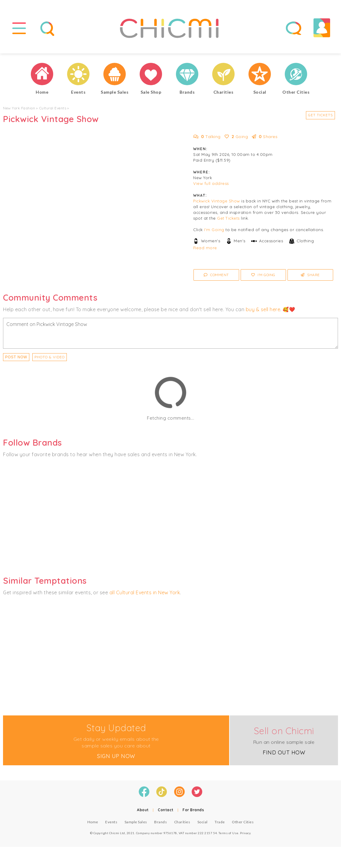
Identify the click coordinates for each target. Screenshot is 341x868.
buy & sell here (263, 309)
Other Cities (243, 822)
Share (310, 275)
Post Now (16, 357)
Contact (166, 810)
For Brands (193, 810)
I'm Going (214, 230)
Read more (205, 248)
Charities (182, 822)
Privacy (245, 833)
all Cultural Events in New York (145, 592)
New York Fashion (19, 108)
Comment (216, 275)
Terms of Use (229, 833)
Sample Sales (136, 822)
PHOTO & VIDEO (50, 357)
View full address (211, 183)
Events (111, 822)
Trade (220, 822)
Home (93, 822)
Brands (161, 822)
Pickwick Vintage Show (217, 201)
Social (203, 822)
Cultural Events (53, 108)
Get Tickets (320, 115)
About (143, 810)
